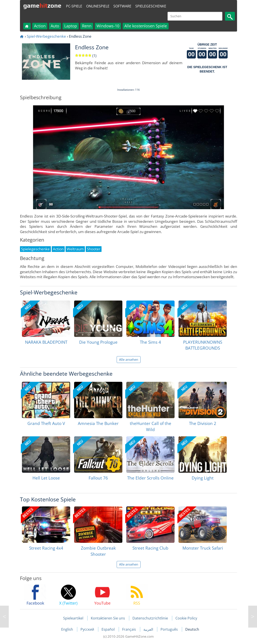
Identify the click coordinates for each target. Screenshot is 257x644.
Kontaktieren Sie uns (108, 618)
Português (170, 629)
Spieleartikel (73, 618)
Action (40, 26)
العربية (149, 629)
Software (122, 6)
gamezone (42, 5)
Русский (88, 629)
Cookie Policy (186, 618)
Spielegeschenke (151, 6)
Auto (55, 26)
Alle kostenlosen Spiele (146, 26)
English (68, 629)
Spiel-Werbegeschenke (46, 36)
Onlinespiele (98, 6)
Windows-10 (108, 26)
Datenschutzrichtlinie (150, 618)
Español (109, 629)
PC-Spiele (74, 6)
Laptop (71, 26)
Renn (87, 26)
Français (129, 629)
